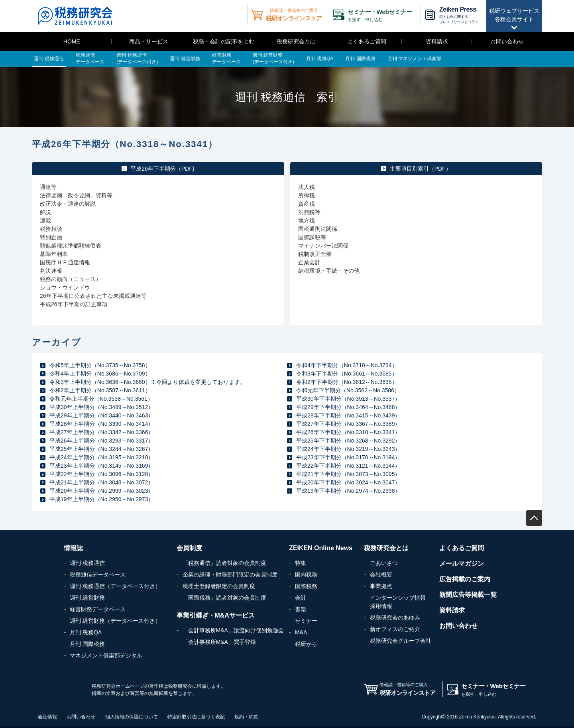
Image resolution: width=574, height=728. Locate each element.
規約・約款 (246, 717)
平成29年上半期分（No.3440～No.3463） (101, 415)
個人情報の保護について (132, 717)
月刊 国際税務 (87, 644)
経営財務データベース (98, 609)
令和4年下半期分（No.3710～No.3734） (347, 365)
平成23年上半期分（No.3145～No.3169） (101, 466)
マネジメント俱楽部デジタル (106, 655)
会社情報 (47, 717)
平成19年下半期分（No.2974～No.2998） (348, 491)
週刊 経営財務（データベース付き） (115, 621)
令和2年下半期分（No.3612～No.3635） (347, 382)
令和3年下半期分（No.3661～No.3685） (347, 374)
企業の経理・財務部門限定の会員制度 (230, 575)
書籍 (301, 609)
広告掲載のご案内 (465, 579)
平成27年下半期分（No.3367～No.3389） (348, 424)
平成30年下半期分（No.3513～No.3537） (348, 399)
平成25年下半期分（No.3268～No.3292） (348, 441)
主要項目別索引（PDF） (421, 169)
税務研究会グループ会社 (401, 641)
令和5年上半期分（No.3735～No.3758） (100, 365)
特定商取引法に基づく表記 (196, 717)
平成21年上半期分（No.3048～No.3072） (101, 482)
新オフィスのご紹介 (395, 629)
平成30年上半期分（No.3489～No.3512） (101, 407)
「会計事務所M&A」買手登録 (219, 642)
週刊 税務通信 (87, 563)
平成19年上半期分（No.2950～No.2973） (101, 499)
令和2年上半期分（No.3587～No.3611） (100, 390)
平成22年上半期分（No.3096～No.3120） (101, 474)
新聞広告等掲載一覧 (468, 595)
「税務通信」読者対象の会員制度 (224, 563)
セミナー (306, 621)
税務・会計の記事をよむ (224, 41)
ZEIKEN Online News (321, 548)
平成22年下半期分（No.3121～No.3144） (348, 466)
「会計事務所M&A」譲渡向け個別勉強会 (233, 630)
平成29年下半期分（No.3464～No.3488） (348, 407)
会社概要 (381, 575)
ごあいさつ (384, 563)
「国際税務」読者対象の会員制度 (224, 598)
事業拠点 (381, 586)
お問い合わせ (507, 41)
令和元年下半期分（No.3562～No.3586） (348, 390)
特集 (301, 563)
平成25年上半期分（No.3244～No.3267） (101, 449)
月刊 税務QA (86, 632)
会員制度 (189, 548)
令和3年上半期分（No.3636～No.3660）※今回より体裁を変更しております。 (147, 382)
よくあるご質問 (367, 41)
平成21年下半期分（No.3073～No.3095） (348, 474)
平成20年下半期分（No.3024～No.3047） (348, 482)
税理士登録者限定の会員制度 (219, 586)
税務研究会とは (296, 41)
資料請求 (437, 41)
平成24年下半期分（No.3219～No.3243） (348, 449)
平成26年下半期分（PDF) (162, 169)
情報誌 (73, 548)
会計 (301, 598)
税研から (306, 644)
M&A (301, 632)
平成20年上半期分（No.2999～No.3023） (101, 491)
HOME (72, 41)
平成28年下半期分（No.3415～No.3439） (348, 415)
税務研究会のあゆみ (395, 618)
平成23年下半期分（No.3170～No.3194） (348, 457)
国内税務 (306, 575)
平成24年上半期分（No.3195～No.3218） (101, 457)
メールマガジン (462, 564)
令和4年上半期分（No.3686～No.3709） (100, 374)
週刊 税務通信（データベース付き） (115, 586)
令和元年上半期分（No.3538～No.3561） (101, 399)
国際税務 (306, 586)
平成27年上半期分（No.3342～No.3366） (101, 432)
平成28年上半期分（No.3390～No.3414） (101, 424)
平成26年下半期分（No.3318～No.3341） (348, 432)
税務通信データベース (98, 575)
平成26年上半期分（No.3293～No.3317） (101, 441)
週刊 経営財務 (87, 598)
